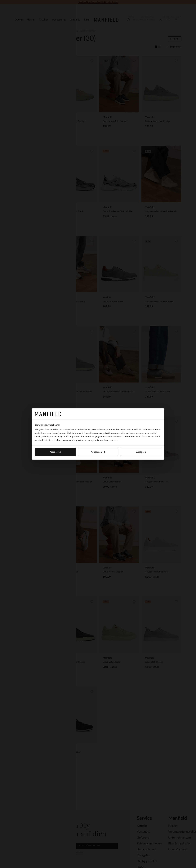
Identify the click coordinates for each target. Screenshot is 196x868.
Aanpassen (98, 452)
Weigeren (141, 452)
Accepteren (55, 452)
